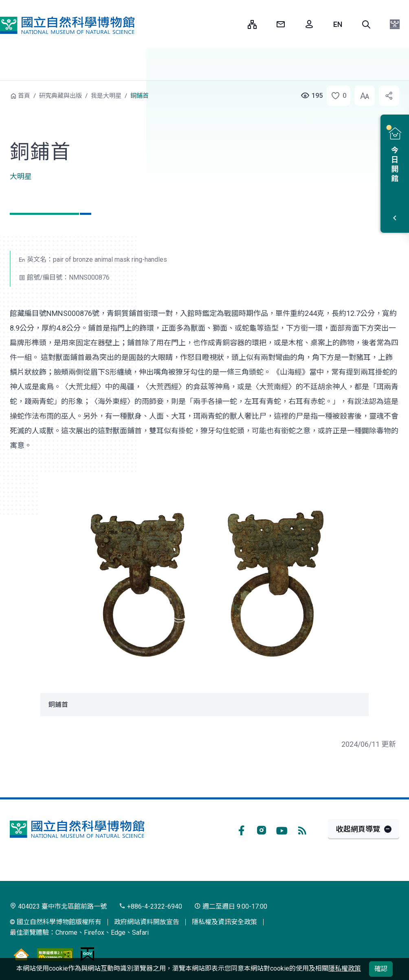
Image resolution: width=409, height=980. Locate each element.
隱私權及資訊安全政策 (224, 922)
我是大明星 (106, 96)
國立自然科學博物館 (67, 25)
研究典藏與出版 (60, 96)
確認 (381, 969)
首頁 (24, 96)
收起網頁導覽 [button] (358, 829)
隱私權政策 (345, 968)
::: (235, 24)
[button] (366, 24)
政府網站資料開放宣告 (147, 922)
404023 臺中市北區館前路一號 (58, 906)
